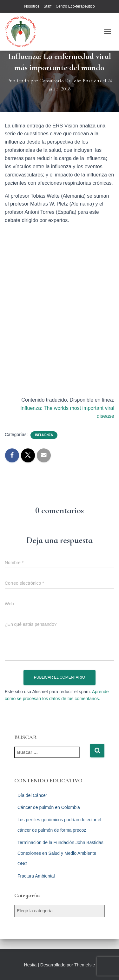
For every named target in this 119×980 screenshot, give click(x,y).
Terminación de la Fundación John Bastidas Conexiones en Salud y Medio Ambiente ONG (60, 853)
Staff (48, 6)
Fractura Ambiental (36, 876)
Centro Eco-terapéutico (75, 6)
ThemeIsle (85, 965)
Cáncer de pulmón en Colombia (49, 807)
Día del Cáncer (32, 795)
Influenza (44, 435)
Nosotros (32, 6)
